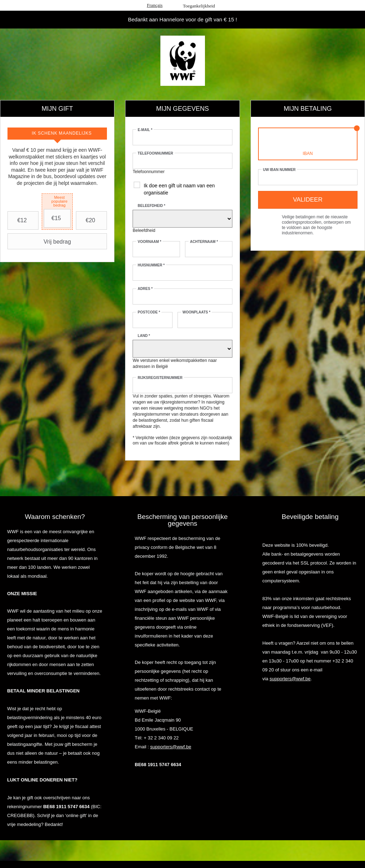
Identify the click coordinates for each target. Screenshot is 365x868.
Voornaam (149, 242)
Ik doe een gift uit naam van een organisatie (179, 189)
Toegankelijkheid (199, 6)
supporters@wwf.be (171, 747)
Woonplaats (196, 312)
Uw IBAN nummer (279, 170)
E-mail (145, 130)
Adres (145, 289)
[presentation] (57, 134)
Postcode (149, 312)
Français (155, 5)
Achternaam (204, 242)
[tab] (57, 134)
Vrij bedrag (40, 241)
